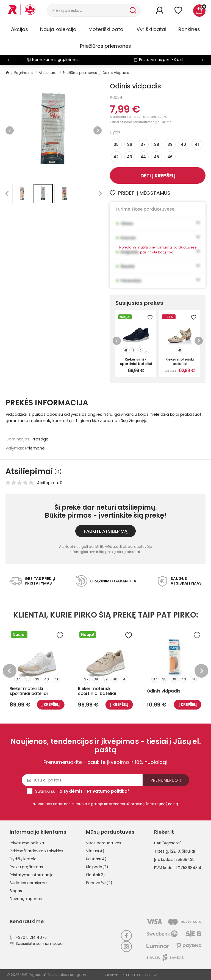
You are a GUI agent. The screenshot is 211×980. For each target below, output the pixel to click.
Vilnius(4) (95, 851)
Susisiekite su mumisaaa (36, 943)
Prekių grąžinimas (26, 867)
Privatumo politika (27, 843)
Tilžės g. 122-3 (167, 851)
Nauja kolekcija (58, 29)
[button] (202, 60)
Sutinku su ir (82, 791)
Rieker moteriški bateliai (180, 361)
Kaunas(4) (96, 859)
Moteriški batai (106, 29)
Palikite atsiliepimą (106, 531)
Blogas (16, 891)
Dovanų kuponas (26, 899)
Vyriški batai (151, 29)
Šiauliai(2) (95, 875)
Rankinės (189, 29)
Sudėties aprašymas (29, 883)
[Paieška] (88, 10)
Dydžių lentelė (23, 859)
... (146, 351)
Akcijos (20, 29)
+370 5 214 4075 (28, 937)
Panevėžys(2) (99, 883)
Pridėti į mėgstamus (140, 193)
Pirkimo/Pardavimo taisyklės (36, 851)
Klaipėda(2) (97, 867)
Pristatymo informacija (32, 875)
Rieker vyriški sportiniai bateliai (136, 361)
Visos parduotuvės (104, 843)
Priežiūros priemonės (105, 46)
